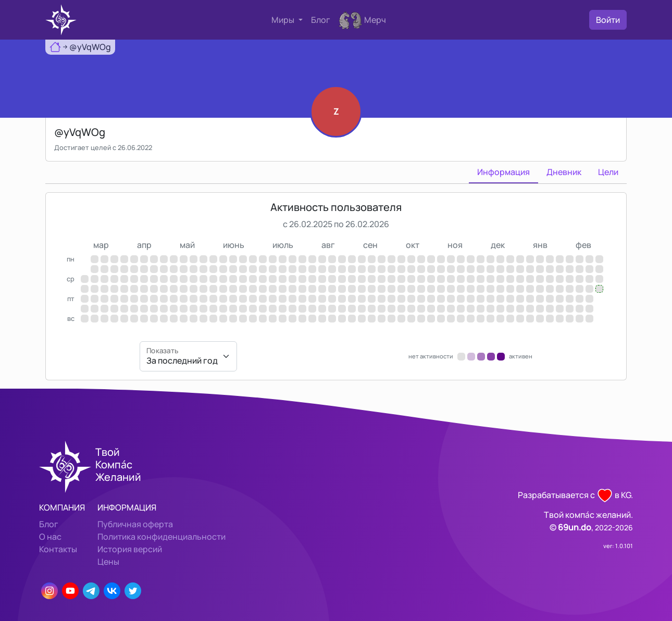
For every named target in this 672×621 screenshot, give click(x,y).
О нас (50, 537)
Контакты (58, 549)
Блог (321, 20)
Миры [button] (284, 20)
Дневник (564, 172)
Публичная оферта (135, 524)
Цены (108, 562)
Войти (608, 20)
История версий (130, 549)
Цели (608, 172)
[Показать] (188, 356)
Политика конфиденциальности (161, 537)
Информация (503, 172)
